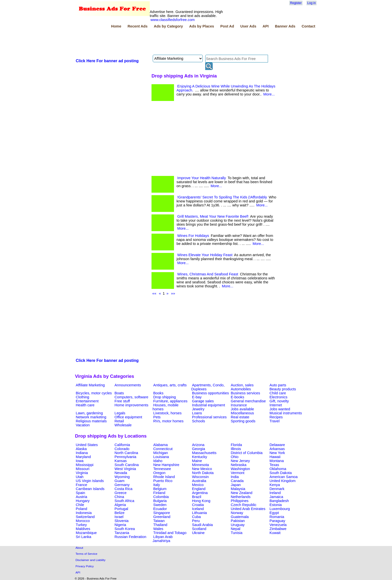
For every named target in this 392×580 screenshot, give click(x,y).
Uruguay (238, 525)
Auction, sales (242, 385)
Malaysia (238, 489)
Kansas (121, 461)
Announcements (128, 385)
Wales (158, 529)
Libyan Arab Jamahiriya (162, 539)
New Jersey (240, 461)
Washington (240, 469)
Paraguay (277, 521)
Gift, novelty (279, 401)
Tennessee (162, 469)
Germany (122, 485)
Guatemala (240, 517)
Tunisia (237, 533)
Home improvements (131, 405)
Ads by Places (202, 26)
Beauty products (283, 389)
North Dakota (203, 473)
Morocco (83, 521)
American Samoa (283, 477)
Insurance (239, 405)
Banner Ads (285, 26)
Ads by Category (168, 26)
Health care (85, 405)
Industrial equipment (208, 405)
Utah (80, 477)
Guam (119, 481)
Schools (198, 421)
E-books (237, 397)
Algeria (120, 505)
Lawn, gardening (89, 413)
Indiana (82, 453)
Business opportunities (210, 393)
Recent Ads (137, 26)
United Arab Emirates (248, 509)
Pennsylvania (125, 457)
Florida (236, 445)
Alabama (160, 445)
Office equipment (128, 417)
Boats (119, 393)
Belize (119, 513)
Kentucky (199, 457)
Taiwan (159, 521)
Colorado (122, 449)
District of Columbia (247, 453)
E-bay (197, 397)
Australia (199, 481)
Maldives (83, 529)
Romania (277, 517)
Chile (80, 505)
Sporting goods (243, 421)
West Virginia (125, 469)
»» (173, 293)
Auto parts (278, 385)
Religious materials (91, 421)
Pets (157, 417)
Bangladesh (279, 501)
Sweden (160, 505)
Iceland (198, 509)
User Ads (248, 26)
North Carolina (126, 453)
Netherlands (241, 497)
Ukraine (198, 533)
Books (158, 393)
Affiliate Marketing (90, 385)
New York (277, 453)
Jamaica (276, 497)
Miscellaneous (242, 413)
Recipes (276, 417)
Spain (80, 493)
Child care (278, 393)
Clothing (82, 397)
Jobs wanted (280, 409)
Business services (245, 393)
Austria (81, 497)
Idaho (158, 461)
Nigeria (120, 525)
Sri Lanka (83, 537)
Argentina (200, 493)
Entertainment (87, 401)
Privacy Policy (85, 566)
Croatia (198, 505)
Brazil (197, 497)
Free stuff (122, 401)
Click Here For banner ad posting (107, 61)
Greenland (162, 517)
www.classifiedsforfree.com (173, 20)
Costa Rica (123, 489)
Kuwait (275, 533)
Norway (237, 513)
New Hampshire (166, 465)
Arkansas (277, 449)
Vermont (238, 473)
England (199, 489)
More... (269, 94)
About (79, 548)
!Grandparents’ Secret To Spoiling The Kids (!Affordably (222, 197)
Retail (119, 421)
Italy (157, 485)
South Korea (125, 529)
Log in (311, 3)
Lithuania (199, 513)
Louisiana (161, 457)
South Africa (124, 501)
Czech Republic (244, 505)
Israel (119, 517)
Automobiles (241, 389)
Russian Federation (130, 537)
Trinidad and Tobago (170, 533)
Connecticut (163, 449)
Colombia (161, 497)
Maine (197, 461)
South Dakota (281, 473)
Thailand (160, 525)
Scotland (199, 529)
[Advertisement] (166, 42)
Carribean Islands (90, 489)
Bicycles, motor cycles (94, 393)
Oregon (159, 473)
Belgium (160, 489)
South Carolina (127, 465)
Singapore (162, 513)
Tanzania (122, 533)
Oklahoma (278, 469)
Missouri (83, 469)
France (81, 485)
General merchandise (248, 401)
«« (154, 293)
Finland (159, 493)
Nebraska (239, 465)
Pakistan (238, 521)
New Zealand (241, 493)
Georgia (198, 449)
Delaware (277, 445)
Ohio (235, 457)
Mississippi (85, 465)
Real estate (240, 417)
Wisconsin (200, 477)
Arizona (198, 445)
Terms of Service (86, 554)
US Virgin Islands (90, 481)
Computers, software (131, 397)
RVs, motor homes (168, 421)
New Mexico (202, 469)
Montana (277, 461)
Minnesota (200, 465)
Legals (120, 413)
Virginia (82, 473)
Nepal (235, 529)
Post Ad (227, 26)
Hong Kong (201, 501)
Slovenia (121, 521)
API (265, 26)
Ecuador (160, 509)
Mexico (198, 485)
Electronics (278, 397)
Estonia (276, 505)
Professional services (209, 417)
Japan (236, 485)
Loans (197, 413)
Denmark (277, 489)
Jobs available (242, 409)
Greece (120, 493)
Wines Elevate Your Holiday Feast (205, 255)
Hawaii (275, 457)
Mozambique (86, 533)
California (122, 445)
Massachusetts (204, 453)
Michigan (161, 453)
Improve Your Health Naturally (202, 178)
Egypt (274, 513)
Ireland (275, 493)
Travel (274, 421)
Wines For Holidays (193, 236)
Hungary (83, 501)
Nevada (121, 473)
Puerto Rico (163, 481)
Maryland (83, 457)
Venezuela (278, 525)
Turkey (81, 525)
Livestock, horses (167, 413)
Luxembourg (280, 509)
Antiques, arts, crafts (170, 385)
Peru (196, 521)
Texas (274, 465)
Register (296, 3)
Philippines (240, 501)
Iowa (80, 461)
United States (87, 445)
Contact (308, 26)
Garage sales (203, 401)
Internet (276, 405)
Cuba (196, 517)
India (235, 477)
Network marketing (91, 417)
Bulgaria (160, 501)
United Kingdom (282, 481)
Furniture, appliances (170, 401)
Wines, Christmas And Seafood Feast (208, 274)
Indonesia (84, 513)
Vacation (83, 425)
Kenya (275, 485)
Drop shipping (164, 397)
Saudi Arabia (202, 525)
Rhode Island (164, 477)
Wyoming (122, 477)
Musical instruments (286, 413)
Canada (237, 481)
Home (116, 26)
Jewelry (198, 409)
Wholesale (123, 425)
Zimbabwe (278, 529)
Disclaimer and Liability (90, 560)
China (119, 497)
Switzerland (85, 517)
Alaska (81, 449)
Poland (81, 509)
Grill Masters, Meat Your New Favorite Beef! (213, 216)
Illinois (236, 449)
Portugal (121, 509)
